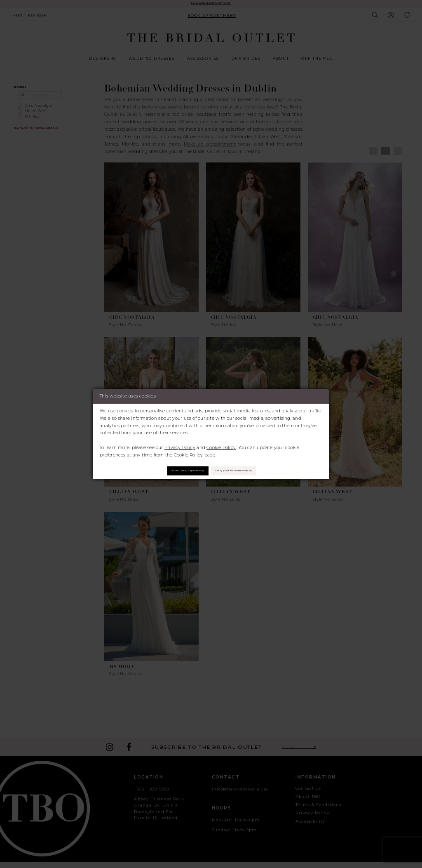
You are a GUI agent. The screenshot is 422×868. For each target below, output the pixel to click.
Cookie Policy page (195, 452)
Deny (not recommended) (250, 471)
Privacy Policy (180, 444)
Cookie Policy (221, 444)
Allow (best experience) (170, 471)
